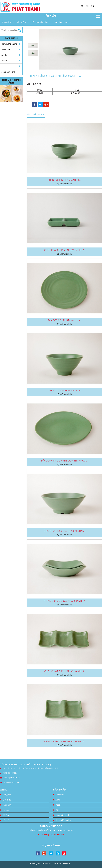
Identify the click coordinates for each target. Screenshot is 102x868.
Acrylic (4, 55)
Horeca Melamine (9, 44)
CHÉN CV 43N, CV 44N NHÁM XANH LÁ (64, 601)
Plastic (4, 61)
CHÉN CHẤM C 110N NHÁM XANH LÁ (64, 741)
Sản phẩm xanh (8, 72)
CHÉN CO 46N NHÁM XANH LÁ (64, 180)
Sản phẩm (21, 22)
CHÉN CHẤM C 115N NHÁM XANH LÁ (64, 250)
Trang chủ (6, 22)
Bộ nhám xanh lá (63, 22)
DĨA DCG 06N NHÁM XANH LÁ (64, 320)
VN (93, 6)
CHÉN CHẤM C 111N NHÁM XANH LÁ (64, 671)
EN (87, 6)
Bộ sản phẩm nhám (40, 22)
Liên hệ (6, 820)
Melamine (6, 49)
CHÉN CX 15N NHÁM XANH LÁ (64, 390)
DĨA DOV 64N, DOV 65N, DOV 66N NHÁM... (64, 461)
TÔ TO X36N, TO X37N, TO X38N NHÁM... (64, 531)
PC (3, 66)
